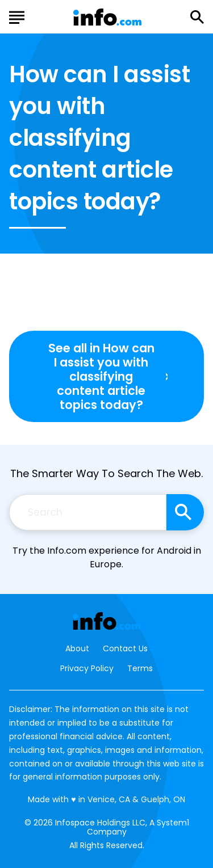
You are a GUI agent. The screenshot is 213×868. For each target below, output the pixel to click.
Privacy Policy (87, 668)
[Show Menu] (17, 16)
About (77, 649)
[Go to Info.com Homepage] (107, 17)
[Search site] (185, 512)
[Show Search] (197, 17)
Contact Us (125, 649)
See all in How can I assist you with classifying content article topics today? (101, 377)
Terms (140, 668)
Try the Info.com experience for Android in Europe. (107, 557)
